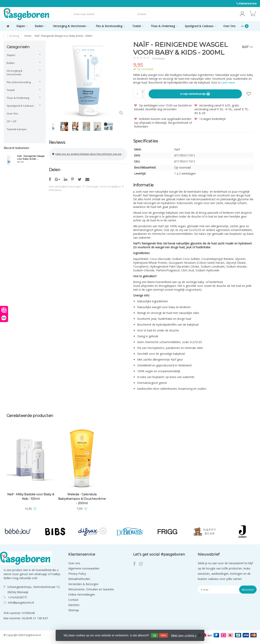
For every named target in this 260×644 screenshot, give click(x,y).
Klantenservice (248, 3)
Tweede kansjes (17, 129)
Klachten (74, 605)
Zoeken (142, 14)
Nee (164, 635)
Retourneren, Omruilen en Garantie (91, 589)
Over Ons (229, 26)
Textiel (138, 26)
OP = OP (12, 121)
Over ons (74, 563)
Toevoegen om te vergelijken (103, 184)
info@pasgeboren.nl (21, 602)
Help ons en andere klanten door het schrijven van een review (90, 153)
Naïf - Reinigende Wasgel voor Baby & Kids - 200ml (31, 157)
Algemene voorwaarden (84, 568)
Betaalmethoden (79, 579)
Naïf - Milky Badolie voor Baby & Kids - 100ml (31, 496)
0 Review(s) (158, 59)
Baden (40, 26)
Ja (154, 635)
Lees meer (228, 82)
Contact (73, 600)
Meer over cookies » (184, 635)
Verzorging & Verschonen (71, 26)
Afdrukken (55, 188)
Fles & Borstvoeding (110, 26)
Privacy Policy (77, 573)
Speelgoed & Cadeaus (200, 26)
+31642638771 (18, 597)
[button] (242, 14)
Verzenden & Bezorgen (83, 584)
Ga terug (12, 36)
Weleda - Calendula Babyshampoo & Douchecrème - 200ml (82, 498)
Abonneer (248, 589)
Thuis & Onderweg (164, 26)
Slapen (22, 26)
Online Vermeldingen (82, 594)
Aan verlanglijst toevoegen (65, 184)
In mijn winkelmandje (195, 94)
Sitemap (74, 610)
